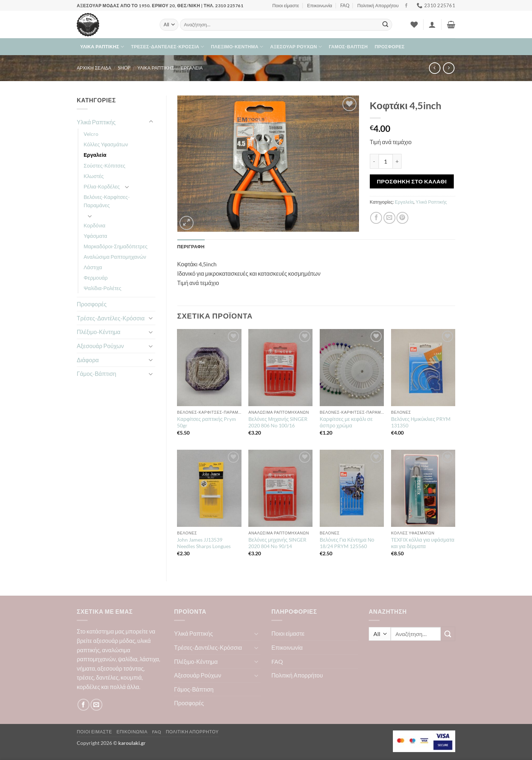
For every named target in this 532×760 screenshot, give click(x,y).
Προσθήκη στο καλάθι (412, 181)
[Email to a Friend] (389, 218)
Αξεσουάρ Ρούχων (296, 47)
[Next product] (435, 68)
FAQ (345, 5)
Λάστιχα (93, 267)
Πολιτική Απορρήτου (378, 5)
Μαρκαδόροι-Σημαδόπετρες (116, 246)
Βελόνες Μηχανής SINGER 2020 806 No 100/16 (278, 422)
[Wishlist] (414, 25)
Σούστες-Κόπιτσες (105, 166)
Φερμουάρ (96, 278)
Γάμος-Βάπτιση (348, 46)
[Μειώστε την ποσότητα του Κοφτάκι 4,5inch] (374, 161)
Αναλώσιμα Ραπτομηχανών (115, 257)
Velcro (91, 134)
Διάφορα (88, 360)
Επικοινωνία (320, 5)
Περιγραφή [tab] (191, 246)
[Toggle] (151, 122)
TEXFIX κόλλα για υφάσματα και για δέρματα (423, 543)
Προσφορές (390, 46)
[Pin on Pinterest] (402, 218)
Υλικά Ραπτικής (102, 47)
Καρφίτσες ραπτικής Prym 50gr (207, 422)
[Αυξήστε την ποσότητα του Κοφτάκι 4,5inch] (397, 161)
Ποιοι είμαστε (285, 5)
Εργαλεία (192, 68)
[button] (432, 25)
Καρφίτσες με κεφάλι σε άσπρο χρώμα (346, 422)
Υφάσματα (95, 236)
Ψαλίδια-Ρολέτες (103, 288)
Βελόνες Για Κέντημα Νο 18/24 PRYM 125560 (347, 543)
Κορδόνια (94, 225)
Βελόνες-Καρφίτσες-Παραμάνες (107, 201)
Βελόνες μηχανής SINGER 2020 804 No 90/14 (277, 543)
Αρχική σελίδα (94, 68)
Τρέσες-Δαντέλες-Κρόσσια (167, 47)
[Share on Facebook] (376, 218)
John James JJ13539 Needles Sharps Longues (204, 543)
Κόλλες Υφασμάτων (106, 144)
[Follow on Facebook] (406, 6)
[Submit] (385, 25)
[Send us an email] (96, 705)
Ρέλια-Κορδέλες (102, 186)
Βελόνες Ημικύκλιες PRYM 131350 (421, 422)
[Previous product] (449, 68)
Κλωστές (94, 176)
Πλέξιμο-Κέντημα (237, 47)
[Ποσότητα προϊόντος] (386, 161)
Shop (124, 68)
